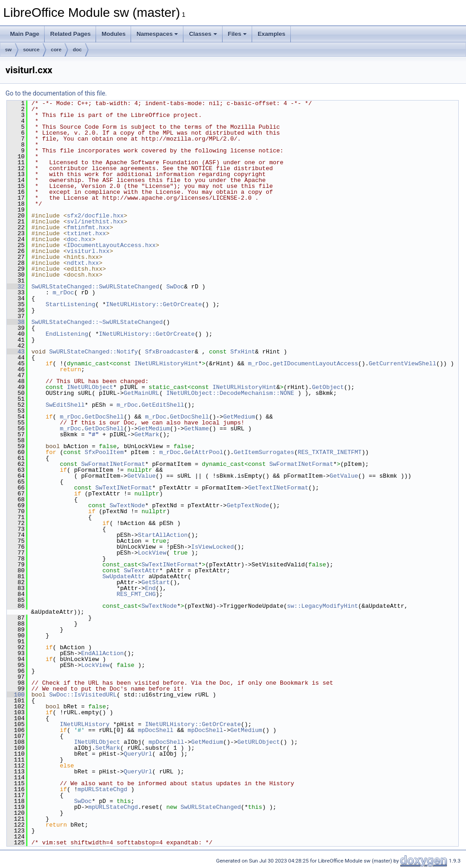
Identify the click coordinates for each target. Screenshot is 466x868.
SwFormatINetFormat (113, 464)
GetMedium (239, 417)
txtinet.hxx (86, 233)
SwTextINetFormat (124, 488)
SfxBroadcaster (170, 352)
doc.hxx (79, 239)
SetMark (108, 748)
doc (77, 50)
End (150, 588)
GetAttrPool (204, 452)
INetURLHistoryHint (166, 363)
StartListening (70, 304)
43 (16, 352)
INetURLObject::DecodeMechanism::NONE (230, 393)
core (56, 50)
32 (16, 287)
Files (238, 34)
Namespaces (157, 34)
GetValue (142, 476)
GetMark (147, 434)
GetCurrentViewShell (402, 363)
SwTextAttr (142, 570)
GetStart (156, 582)
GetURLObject (258, 742)
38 (16, 322)
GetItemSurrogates (264, 452)
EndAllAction (102, 653)
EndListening (67, 334)
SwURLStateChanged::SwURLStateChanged (95, 287)
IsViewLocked (213, 547)
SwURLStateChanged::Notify (94, 352)
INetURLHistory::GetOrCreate (154, 304)
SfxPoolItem (104, 452)
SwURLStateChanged (211, 807)
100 (16, 695)
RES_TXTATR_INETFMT (329, 452)
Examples (271, 34)
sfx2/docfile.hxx (95, 216)
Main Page (25, 34)
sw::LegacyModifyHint (323, 606)
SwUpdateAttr (124, 576)
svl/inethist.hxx (95, 222)
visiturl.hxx (88, 251)
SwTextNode (127, 505)
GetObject (328, 387)
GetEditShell (163, 405)
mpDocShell (156, 730)
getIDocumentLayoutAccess (316, 363)
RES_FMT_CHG (136, 594)
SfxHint (243, 352)
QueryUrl (138, 754)
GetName (196, 429)
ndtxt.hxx (83, 263)
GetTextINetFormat (278, 488)
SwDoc (175, 287)
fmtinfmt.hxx (88, 227)
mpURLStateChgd (102, 789)
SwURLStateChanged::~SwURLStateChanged (97, 322)
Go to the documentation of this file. (56, 93)
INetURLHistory (84, 724)
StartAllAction (163, 535)
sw (8, 50)
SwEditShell (65, 405)
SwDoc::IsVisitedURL (83, 695)
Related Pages (70, 34)
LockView (152, 553)
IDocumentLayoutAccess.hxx (111, 245)
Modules (114, 34)
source (31, 50)
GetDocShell (104, 417)
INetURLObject (90, 387)
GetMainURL (142, 393)
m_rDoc (63, 293)
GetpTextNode (248, 505)
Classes (203, 34)
